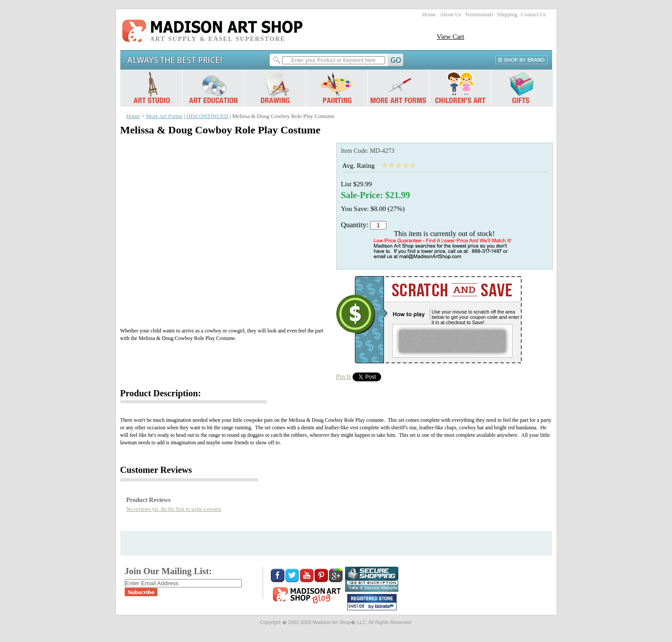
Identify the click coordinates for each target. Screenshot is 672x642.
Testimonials (479, 15)
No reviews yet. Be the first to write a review (174, 509)
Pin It (344, 376)
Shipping (507, 15)
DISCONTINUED (207, 116)
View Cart (451, 36)
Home (429, 15)
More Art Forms (164, 116)
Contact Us (533, 15)
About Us (450, 15)
